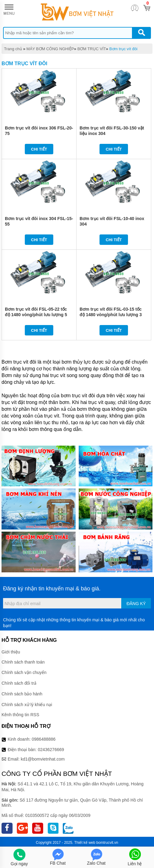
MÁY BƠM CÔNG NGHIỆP (50, 49)
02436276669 (51, 750)
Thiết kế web (85, 843)
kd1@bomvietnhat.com (43, 759)
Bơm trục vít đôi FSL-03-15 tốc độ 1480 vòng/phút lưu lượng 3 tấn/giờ (111, 315)
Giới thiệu (11, 652)
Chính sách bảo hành (22, 694)
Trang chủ (13, 49)
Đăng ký (136, 604)
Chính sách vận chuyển (24, 672)
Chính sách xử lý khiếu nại (27, 705)
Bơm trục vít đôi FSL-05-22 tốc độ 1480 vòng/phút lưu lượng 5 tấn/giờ (36, 315)
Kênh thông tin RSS (20, 715)
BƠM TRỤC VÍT (92, 49)
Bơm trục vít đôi (123, 49)
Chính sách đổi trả (19, 683)
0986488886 (44, 739)
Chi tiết (39, 149)
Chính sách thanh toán (23, 662)
